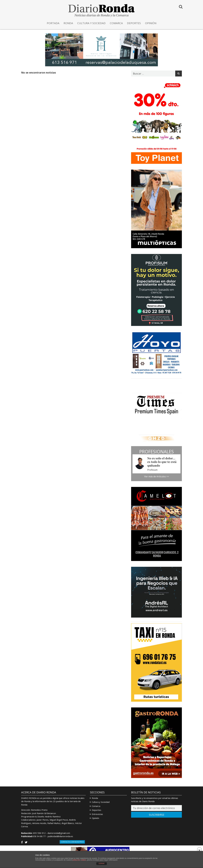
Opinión (95, 818)
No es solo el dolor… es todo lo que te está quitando (162, 462)
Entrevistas (97, 814)
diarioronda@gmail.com (59, 833)
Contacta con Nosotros (72, 842)
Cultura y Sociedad (101, 802)
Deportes (96, 810)
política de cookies (79, 860)
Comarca (96, 806)
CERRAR (101, 864)
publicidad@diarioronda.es (60, 836)
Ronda (95, 798)
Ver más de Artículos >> (157, 476)
